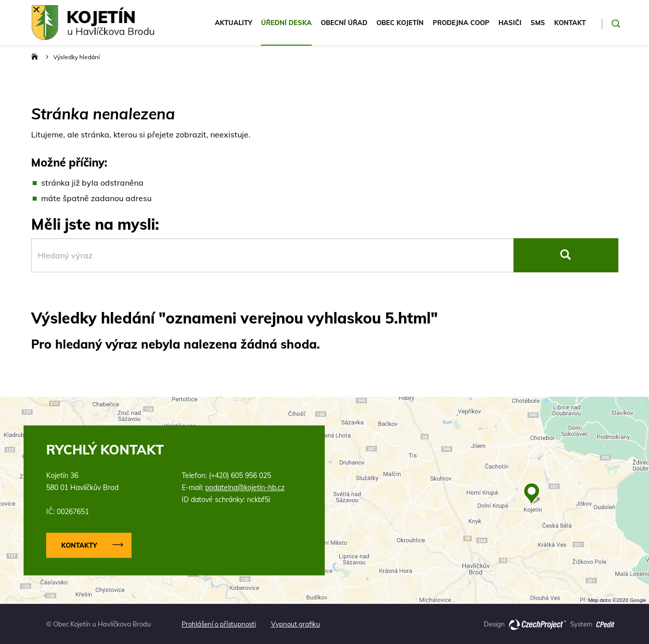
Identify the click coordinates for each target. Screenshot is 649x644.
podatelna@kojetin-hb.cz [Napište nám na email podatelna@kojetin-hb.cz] (245, 488)
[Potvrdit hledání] (616, 24)
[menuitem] (233, 30)
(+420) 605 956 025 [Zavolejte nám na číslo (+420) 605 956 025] (240, 475)
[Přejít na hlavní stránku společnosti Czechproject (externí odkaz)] (538, 624)
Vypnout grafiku (296, 624)
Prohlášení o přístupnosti (219, 624)
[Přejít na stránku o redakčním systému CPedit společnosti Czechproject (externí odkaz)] (605, 621)
